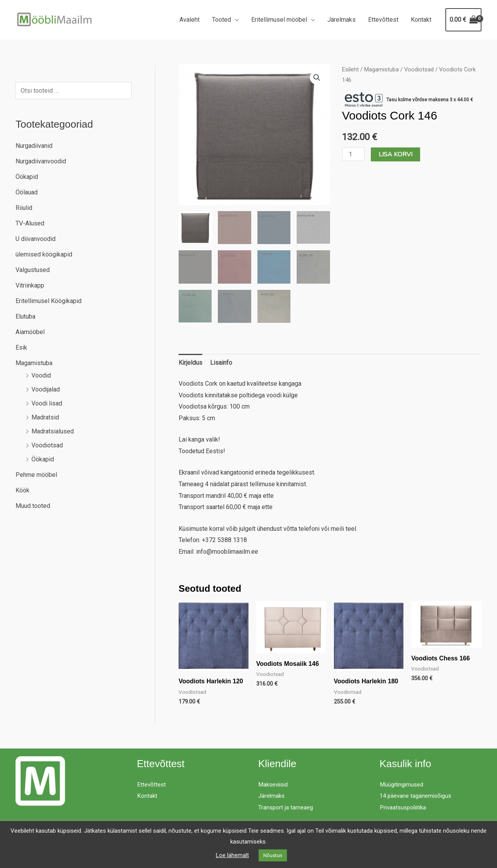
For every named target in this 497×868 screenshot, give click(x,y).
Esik (21, 347)
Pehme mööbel (36, 475)
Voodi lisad (47, 403)
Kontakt (421, 20)
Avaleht (189, 20)
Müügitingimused (403, 784)
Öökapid (27, 177)
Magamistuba (34, 363)
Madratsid (45, 417)
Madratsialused (53, 431)
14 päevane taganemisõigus (418, 796)
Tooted (222, 20)
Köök (23, 490)
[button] (317, 78)
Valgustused (33, 270)
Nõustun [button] (273, 855)
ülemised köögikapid (44, 254)
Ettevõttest (383, 20)
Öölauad (27, 192)
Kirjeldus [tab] (190, 363)
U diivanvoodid (36, 239)
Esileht (350, 69)
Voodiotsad (47, 445)
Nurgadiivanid (34, 146)
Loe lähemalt (232, 855)
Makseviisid (275, 784)
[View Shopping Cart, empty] (463, 20)
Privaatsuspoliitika (405, 807)
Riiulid (24, 208)
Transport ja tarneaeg (287, 807)
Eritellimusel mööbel (279, 20)
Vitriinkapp (30, 285)
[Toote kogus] (353, 154)
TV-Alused (30, 223)
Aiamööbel (30, 332)
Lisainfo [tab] (221, 363)
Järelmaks (341, 20)
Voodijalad (46, 389)
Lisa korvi (395, 154)
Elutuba (25, 316)
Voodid (41, 375)
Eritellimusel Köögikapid (49, 301)
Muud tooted (33, 506)
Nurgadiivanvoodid (41, 161)
